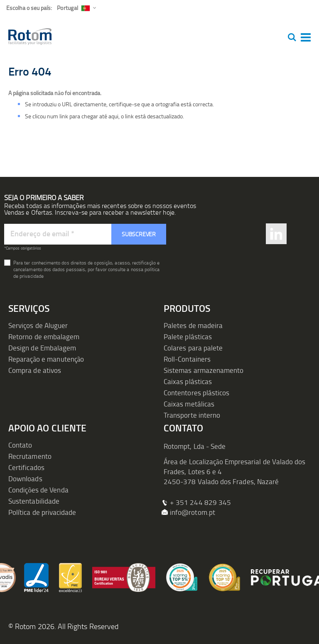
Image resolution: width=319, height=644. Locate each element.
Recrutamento (30, 456)
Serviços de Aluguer (38, 325)
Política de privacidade (42, 512)
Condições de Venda (38, 490)
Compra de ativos (35, 370)
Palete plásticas (188, 337)
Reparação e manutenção (46, 359)
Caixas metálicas (189, 404)
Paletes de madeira (193, 325)
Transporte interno (192, 415)
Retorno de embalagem (44, 337)
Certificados (26, 467)
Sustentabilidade (34, 501)
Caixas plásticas (188, 381)
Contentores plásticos (196, 393)
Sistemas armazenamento (204, 370)
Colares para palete (193, 348)
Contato (20, 445)
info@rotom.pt (193, 512)
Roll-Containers (187, 359)
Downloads (25, 479)
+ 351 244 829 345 (200, 502)
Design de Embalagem (42, 348)
